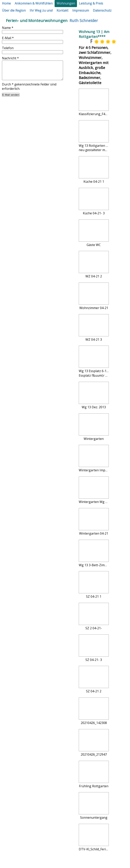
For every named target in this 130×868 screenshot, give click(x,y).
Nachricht (10, 58)
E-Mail (8, 38)
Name (8, 28)
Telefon (8, 48)
